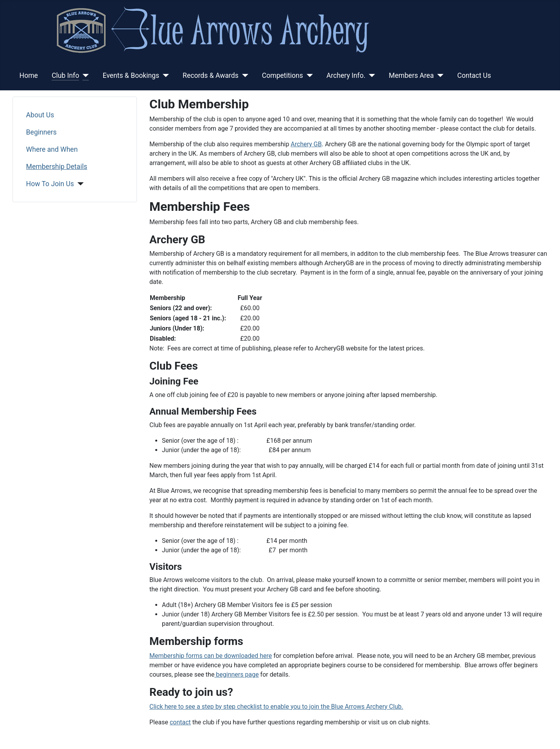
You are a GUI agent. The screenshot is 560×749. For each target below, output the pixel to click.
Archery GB (306, 144)
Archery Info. (346, 75)
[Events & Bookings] (164, 75)
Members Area (411, 75)
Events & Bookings (131, 75)
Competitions (283, 75)
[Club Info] (84, 75)
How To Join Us (50, 184)
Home (29, 75)
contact (180, 722)
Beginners (41, 132)
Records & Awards (211, 75)
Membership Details (57, 167)
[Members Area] (439, 75)
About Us (40, 115)
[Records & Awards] (243, 75)
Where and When (52, 149)
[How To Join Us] (79, 184)
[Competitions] (308, 75)
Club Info (65, 75)
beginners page (236, 674)
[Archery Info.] (370, 75)
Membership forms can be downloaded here (211, 656)
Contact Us (474, 75)
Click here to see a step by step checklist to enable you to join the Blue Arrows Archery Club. (276, 707)
